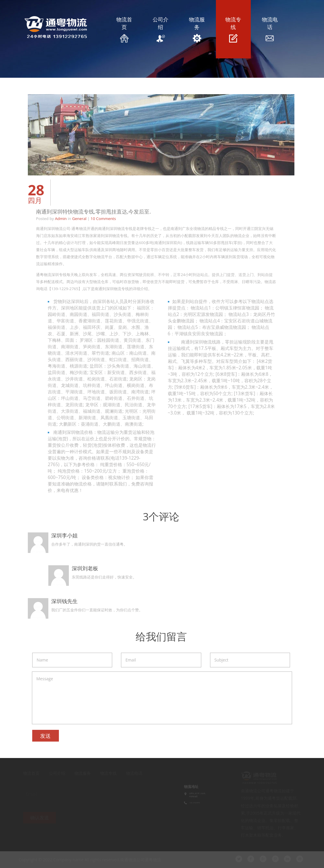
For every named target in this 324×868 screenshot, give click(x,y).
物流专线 (233, 29)
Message (161, 698)
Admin (59, 219)
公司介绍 (161, 29)
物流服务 (197, 29)
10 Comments (102, 219)
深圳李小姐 (63, 535)
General (78, 219)
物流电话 (270, 29)
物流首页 (124, 29)
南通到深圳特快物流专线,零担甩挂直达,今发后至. (92, 211)
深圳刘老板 (84, 568)
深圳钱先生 (63, 601)
